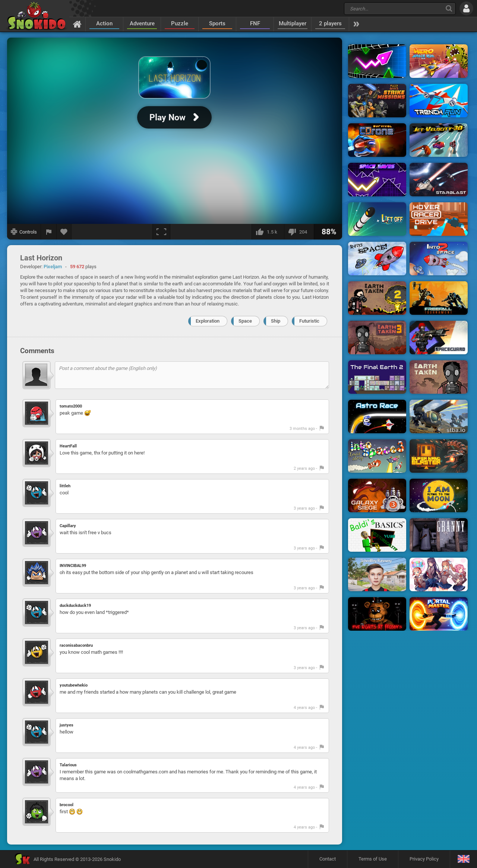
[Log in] (466, 8)
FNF (255, 23)
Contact (328, 859)
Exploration (208, 321)
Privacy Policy (424, 859)
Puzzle (180, 23)
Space (245, 321)
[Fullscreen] (161, 232)
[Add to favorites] (64, 232)
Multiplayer (293, 23)
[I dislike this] (299, 232)
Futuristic (309, 321)
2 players (330, 23)
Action (104, 23)
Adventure (142, 23)
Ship (276, 321)
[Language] (463, 859)
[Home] (77, 24)
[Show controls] (24, 232)
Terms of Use (373, 859)
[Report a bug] (49, 232)
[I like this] (268, 232)
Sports (217, 23)
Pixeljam (53, 267)
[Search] (449, 8)
